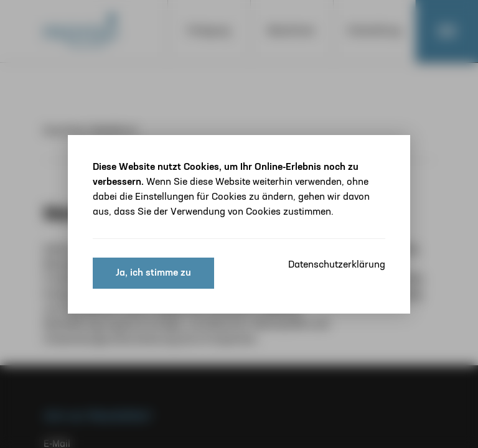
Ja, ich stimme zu (153, 273)
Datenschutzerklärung (337, 265)
